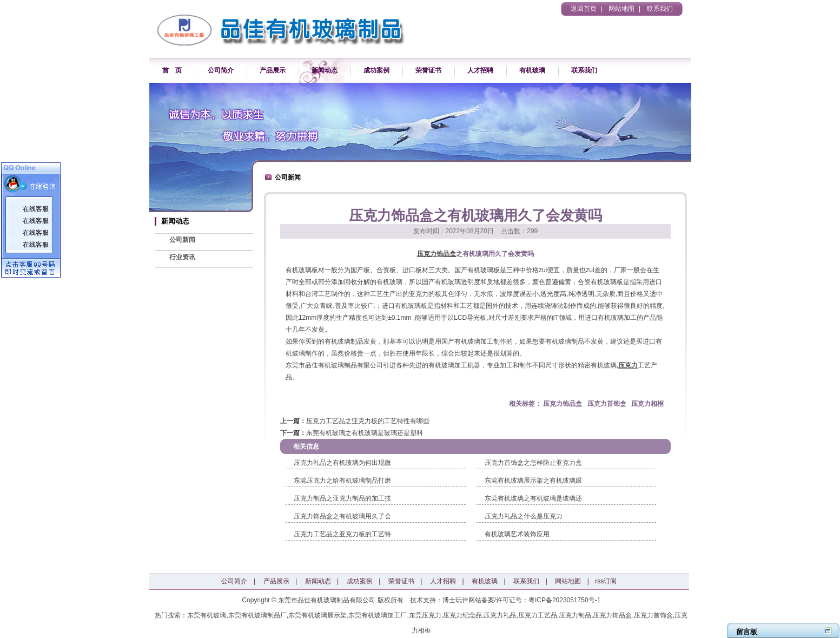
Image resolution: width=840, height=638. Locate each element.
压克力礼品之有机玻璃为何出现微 (342, 463)
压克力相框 (647, 404)
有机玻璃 (532, 70)
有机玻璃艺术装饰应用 (517, 534)
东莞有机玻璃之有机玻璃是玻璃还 (533, 498)
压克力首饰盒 (607, 404)
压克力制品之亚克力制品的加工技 (342, 498)
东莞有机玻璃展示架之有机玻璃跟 (533, 481)
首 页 (172, 70)
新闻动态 (325, 70)
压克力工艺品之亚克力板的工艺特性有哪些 (368, 421)
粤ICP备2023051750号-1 (564, 600)
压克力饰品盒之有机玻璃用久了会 (342, 516)
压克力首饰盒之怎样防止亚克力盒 (533, 463)
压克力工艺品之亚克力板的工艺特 (342, 534)
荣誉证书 (428, 70)
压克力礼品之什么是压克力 (524, 516)
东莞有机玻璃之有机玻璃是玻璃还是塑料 (365, 433)
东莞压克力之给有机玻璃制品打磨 (342, 481)
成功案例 (376, 70)
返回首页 (584, 9)
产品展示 (273, 70)
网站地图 (621, 9)
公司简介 (221, 70)
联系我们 (660, 9)
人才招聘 (480, 70)
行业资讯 (182, 257)
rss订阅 (606, 581)
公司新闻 (182, 240)
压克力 (628, 365)
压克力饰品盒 (436, 254)
